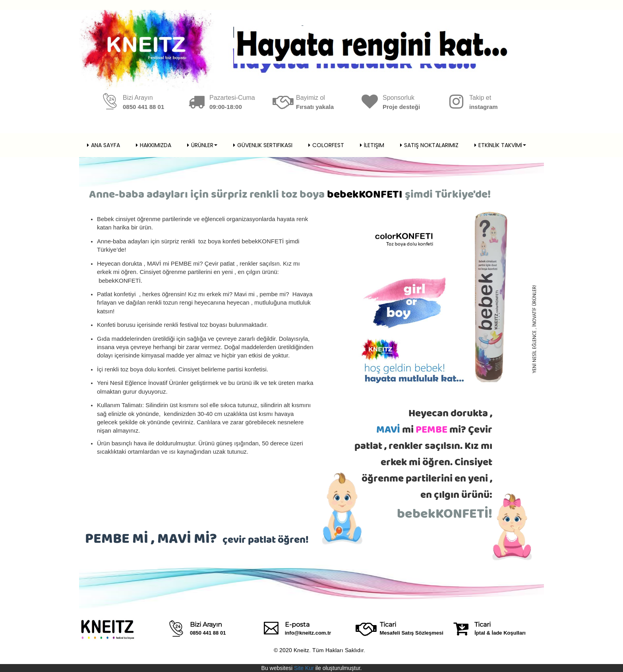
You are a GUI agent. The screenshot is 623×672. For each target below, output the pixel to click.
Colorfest (326, 145)
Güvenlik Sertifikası (263, 145)
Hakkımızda (154, 145)
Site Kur (304, 668)
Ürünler (202, 145)
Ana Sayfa (104, 145)
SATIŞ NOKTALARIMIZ (429, 145)
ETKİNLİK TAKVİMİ (500, 145)
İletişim (372, 145)
